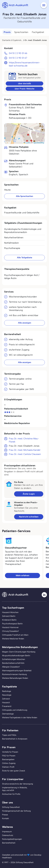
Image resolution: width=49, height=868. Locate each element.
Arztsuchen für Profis (11, 794)
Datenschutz (8, 835)
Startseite (6, 40)
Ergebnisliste (18, 40)
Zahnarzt (6, 699)
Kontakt (5, 818)
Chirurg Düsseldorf (10, 631)
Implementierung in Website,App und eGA (15, 789)
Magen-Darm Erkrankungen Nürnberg (19, 652)
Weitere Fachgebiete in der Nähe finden (20, 718)
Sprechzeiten (21, 32)
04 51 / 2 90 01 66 (18, 53)
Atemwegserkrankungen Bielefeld (17, 671)
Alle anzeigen (25, 323)
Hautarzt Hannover (10, 627)
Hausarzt (6, 702)
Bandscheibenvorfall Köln (13, 663)
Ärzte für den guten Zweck (14, 771)
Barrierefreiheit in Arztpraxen (15, 739)
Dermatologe (8, 714)
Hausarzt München (10, 612)
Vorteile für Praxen (10, 752)
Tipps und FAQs (9, 735)
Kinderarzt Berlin (9, 620)
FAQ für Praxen (9, 756)
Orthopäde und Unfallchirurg (15, 710)
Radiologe (7, 691)
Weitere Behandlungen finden (15, 678)
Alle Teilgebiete (25, 258)
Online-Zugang (9, 763)
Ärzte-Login (29, 494)
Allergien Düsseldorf (11, 667)
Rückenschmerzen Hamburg (14, 674)
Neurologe (7, 695)
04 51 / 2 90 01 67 (18, 58)
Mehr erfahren (23, 575)
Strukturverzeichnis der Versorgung (18, 784)
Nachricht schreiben (29, 517)
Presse (5, 815)
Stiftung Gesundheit (11, 807)
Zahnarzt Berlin (9, 616)
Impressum (7, 832)
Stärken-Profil (8, 767)
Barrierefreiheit (9, 843)
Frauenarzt (7, 706)
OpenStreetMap (39, 143)
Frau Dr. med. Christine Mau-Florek (24, 440)
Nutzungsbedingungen (12, 839)
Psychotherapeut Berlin (12, 624)
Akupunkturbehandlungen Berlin (16, 656)
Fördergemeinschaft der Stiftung (16, 811)
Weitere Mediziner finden (13, 639)
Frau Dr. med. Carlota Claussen (25, 454)
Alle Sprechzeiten (24, 196)
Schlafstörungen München (14, 659)
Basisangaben (8, 759)
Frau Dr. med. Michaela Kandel (25, 450)
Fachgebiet (38, 32)
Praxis (7, 32)
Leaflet (27, 143)
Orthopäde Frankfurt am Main (15, 635)
